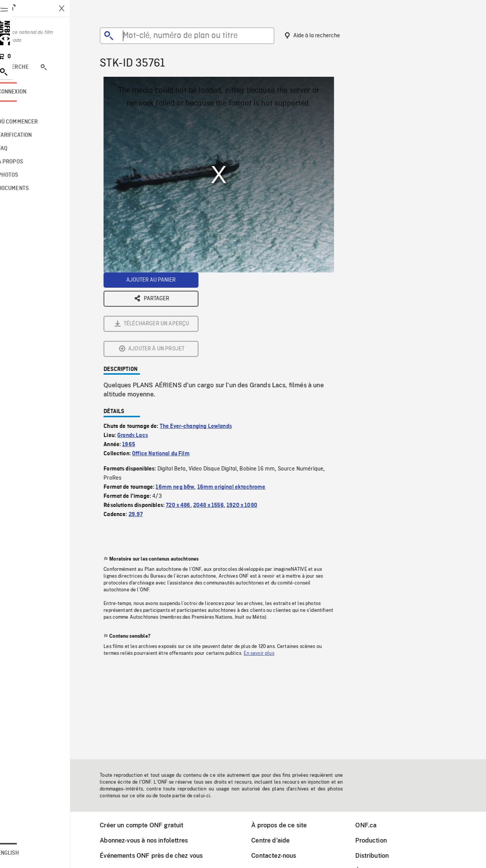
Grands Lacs (142, 351)
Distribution (382, 856)
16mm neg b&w (185, 403)
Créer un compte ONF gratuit (151, 825)
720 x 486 (188, 421)
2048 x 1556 (218, 421)
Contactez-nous (283, 856)
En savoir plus (268, 569)
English (28, 853)
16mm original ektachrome (241, 403)
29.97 (145, 430)
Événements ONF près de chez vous (161, 856)
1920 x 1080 (252, 421)
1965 (138, 360)
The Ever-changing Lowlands (205, 342)
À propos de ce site (289, 825)
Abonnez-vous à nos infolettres (153, 840)
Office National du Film (170, 369)
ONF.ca (376, 825)
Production (381, 840)
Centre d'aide (280, 840)
